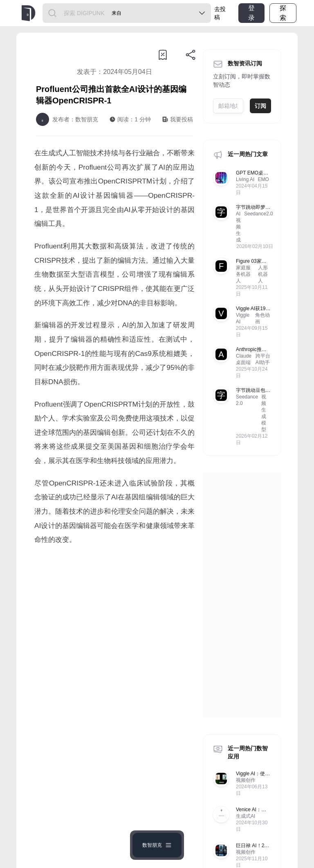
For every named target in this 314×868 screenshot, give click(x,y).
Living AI (245, 179)
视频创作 (246, 780)
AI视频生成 (238, 227)
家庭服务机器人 (243, 274)
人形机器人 (263, 274)
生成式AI (246, 816)
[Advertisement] (114, 630)
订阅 (260, 106)
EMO (263, 179)
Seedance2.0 (259, 214)
